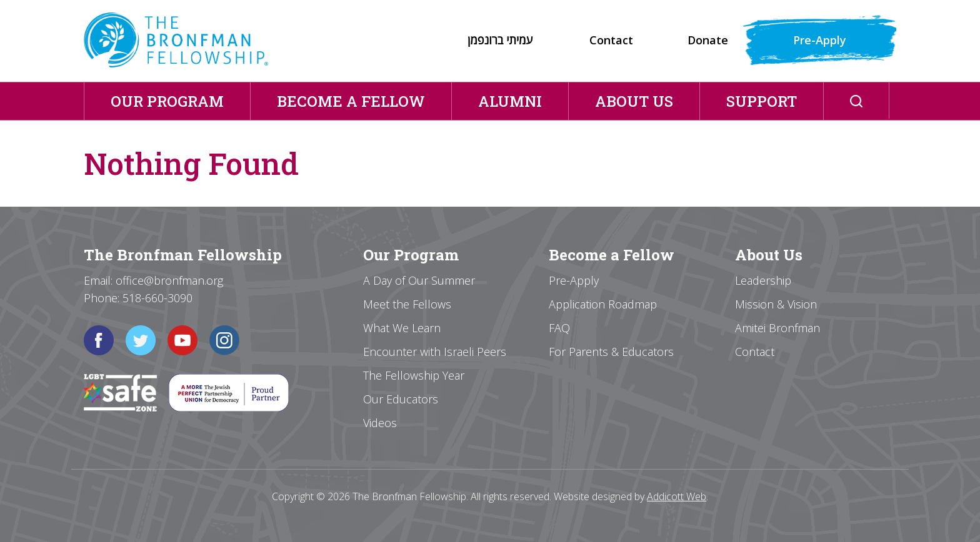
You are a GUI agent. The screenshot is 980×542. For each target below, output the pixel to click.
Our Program (167, 101)
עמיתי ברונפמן (500, 40)
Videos (380, 423)
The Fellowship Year (414, 375)
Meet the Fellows (407, 304)
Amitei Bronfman (777, 328)
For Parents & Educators (611, 352)
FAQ (559, 328)
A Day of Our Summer (419, 280)
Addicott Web (677, 496)
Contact (611, 40)
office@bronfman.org (169, 280)
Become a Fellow (351, 101)
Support (762, 101)
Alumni (510, 101)
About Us (634, 101)
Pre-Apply (820, 40)
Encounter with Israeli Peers (435, 352)
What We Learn (402, 328)
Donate (708, 40)
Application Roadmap (603, 304)
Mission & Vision (776, 304)
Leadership (763, 280)
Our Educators (401, 399)
